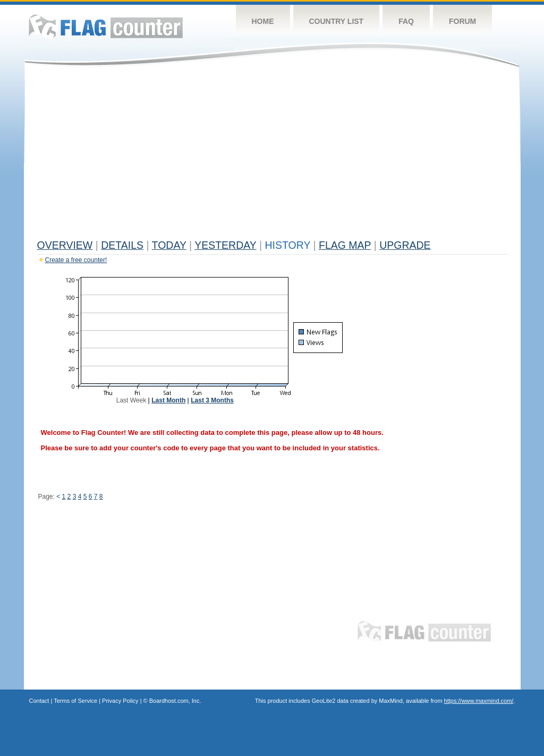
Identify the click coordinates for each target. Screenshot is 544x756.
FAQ (406, 21)
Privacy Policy (120, 701)
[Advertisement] (272, 155)
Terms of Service (75, 701)
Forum (462, 21)
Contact (39, 701)
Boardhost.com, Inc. (175, 701)
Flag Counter (106, 26)
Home (263, 21)
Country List (337, 21)
